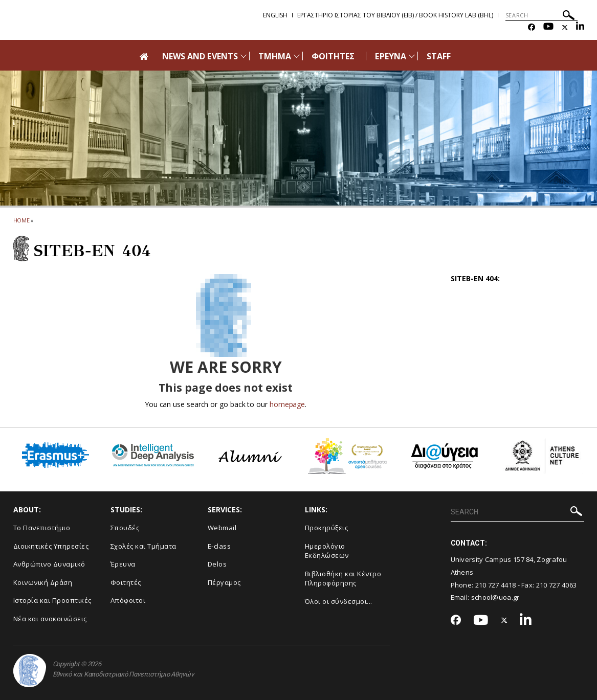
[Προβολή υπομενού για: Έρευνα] (412, 56)
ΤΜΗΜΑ (275, 56)
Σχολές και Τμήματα (143, 546)
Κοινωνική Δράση (43, 582)
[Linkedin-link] (580, 27)
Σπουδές (125, 528)
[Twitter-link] (565, 27)
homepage (287, 404)
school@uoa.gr (495, 597)
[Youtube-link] (548, 27)
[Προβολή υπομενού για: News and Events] (244, 56)
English (275, 15)
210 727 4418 (496, 585)
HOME (22, 220)
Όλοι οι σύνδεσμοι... (339, 601)
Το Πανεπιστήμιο (42, 528)
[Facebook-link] (532, 27)
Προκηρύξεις (327, 528)
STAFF (439, 56)
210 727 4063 (557, 585)
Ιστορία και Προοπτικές (52, 600)
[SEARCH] (541, 15)
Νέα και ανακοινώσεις (50, 619)
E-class (219, 546)
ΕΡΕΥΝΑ (390, 56)
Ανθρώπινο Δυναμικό (49, 564)
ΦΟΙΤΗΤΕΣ (333, 56)
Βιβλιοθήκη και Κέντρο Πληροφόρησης (343, 579)
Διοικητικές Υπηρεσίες (51, 546)
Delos (217, 564)
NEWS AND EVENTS (200, 56)
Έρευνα (123, 564)
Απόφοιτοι (128, 600)
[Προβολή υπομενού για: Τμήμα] (297, 56)
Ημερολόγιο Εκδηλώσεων (327, 551)
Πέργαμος (224, 582)
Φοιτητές (126, 582)
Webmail (222, 528)
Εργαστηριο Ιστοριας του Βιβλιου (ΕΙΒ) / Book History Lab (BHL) (395, 15)
